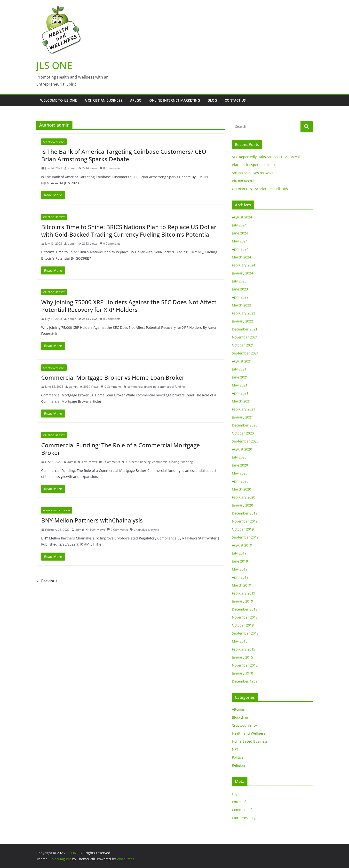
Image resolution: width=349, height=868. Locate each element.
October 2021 (243, 345)
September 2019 (245, 537)
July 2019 (239, 553)
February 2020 (244, 497)
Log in (237, 794)
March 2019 (242, 585)
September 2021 (245, 353)
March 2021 (242, 401)
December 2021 (245, 329)
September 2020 (245, 441)
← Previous (47, 581)
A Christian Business (103, 100)
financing (187, 462)
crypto (155, 530)
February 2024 (244, 265)
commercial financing (142, 387)
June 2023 (240, 289)
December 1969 (245, 681)
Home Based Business (57, 510)
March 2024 (242, 257)
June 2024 (240, 233)
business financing (138, 462)
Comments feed (245, 810)
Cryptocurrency (54, 142)
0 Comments (110, 168)
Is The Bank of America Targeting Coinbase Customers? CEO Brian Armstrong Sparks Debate (124, 155)
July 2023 (239, 281)
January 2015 (242, 657)
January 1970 (242, 673)
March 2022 (242, 305)
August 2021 (242, 361)
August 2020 (242, 449)
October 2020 (243, 433)
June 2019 (240, 561)
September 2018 (245, 633)
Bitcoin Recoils (244, 181)
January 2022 (242, 321)
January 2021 (242, 417)
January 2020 (242, 505)
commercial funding (171, 387)
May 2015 (240, 641)
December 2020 (245, 425)
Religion (238, 765)
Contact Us (235, 100)
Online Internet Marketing (175, 100)
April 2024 (240, 249)
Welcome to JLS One (59, 100)
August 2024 (242, 217)
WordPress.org (244, 818)
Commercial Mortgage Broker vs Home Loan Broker (113, 377)
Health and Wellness (249, 733)
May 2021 (240, 385)
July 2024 (239, 225)
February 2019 (244, 593)
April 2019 (240, 577)
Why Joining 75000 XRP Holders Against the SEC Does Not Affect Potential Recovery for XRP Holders (129, 306)
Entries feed (242, 802)
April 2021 (240, 393)
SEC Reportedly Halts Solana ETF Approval (266, 157)
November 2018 (245, 617)
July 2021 (239, 369)
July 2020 (239, 457)
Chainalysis (141, 530)
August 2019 (242, 545)
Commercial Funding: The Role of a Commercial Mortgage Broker (121, 449)
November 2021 (245, 337)
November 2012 (245, 665)
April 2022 (240, 297)
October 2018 (243, 625)
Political (238, 757)
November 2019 (245, 521)
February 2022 (244, 313)
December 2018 (245, 609)
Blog (212, 100)
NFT (235, 749)
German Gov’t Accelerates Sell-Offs (260, 189)
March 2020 (242, 489)
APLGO (136, 100)
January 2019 (242, 601)
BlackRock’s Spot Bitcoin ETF (254, 165)
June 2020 (240, 465)
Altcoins (238, 709)
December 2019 (245, 513)
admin (72, 168)
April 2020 (240, 481)
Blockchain (241, 717)
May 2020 (240, 473)
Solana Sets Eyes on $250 (252, 173)
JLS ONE (54, 65)
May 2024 (240, 241)
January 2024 (242, 273)
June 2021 (240, 377)
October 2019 (243, 529)
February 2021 (244, 409)
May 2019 (240, 569)
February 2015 (244, 649)
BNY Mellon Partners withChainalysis (92, 520)
